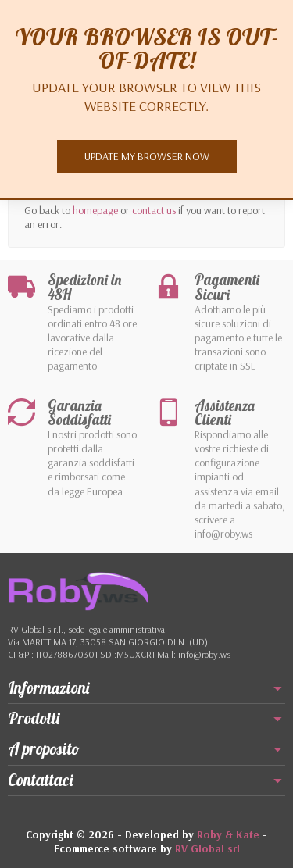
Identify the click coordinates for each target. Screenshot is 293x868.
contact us (154, 210)
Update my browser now (147, 156)
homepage (95, 210)
